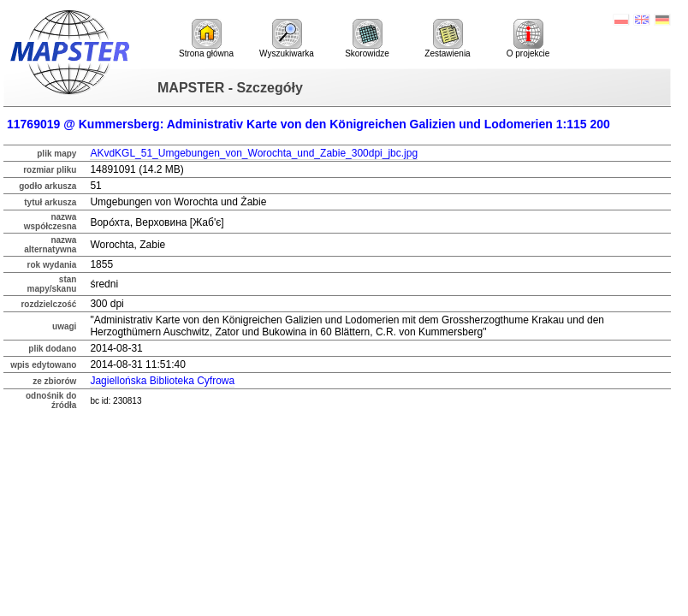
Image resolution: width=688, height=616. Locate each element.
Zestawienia (447, 38)
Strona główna (206, 38)
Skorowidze (367, 38)
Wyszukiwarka (287, 38)
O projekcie (528, 38)
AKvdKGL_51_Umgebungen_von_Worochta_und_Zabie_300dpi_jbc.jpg (254, 153)
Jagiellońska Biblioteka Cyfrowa (162, 381)
